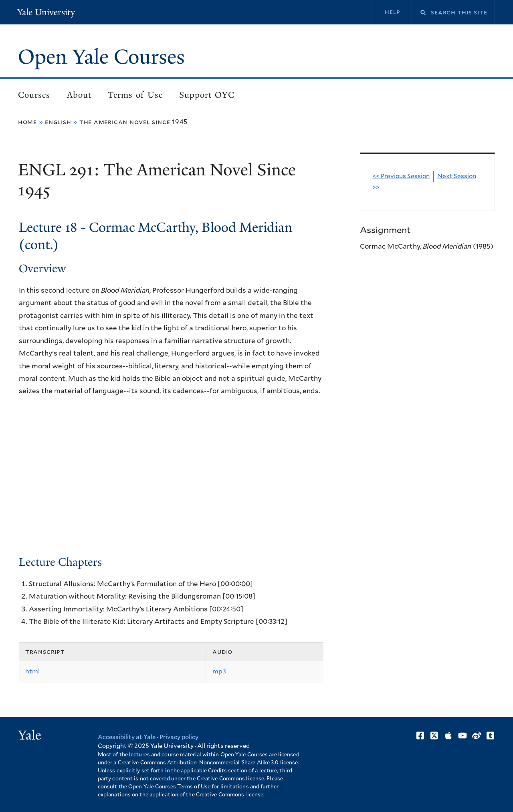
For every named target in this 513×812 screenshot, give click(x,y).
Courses (34, 95)
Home (27, 122)
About (79, 95)
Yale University (46, 12)
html (32, 671)
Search (418, 13)
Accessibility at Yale (127, 737)
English (58, 122)
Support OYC (207, 95)
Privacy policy (179, 737)
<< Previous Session (401, 176)
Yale (30, 735)
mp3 (219, 671)
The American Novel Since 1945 (133, 122)
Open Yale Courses (101, 57)
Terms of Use (135, 95)
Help (393, 12)
